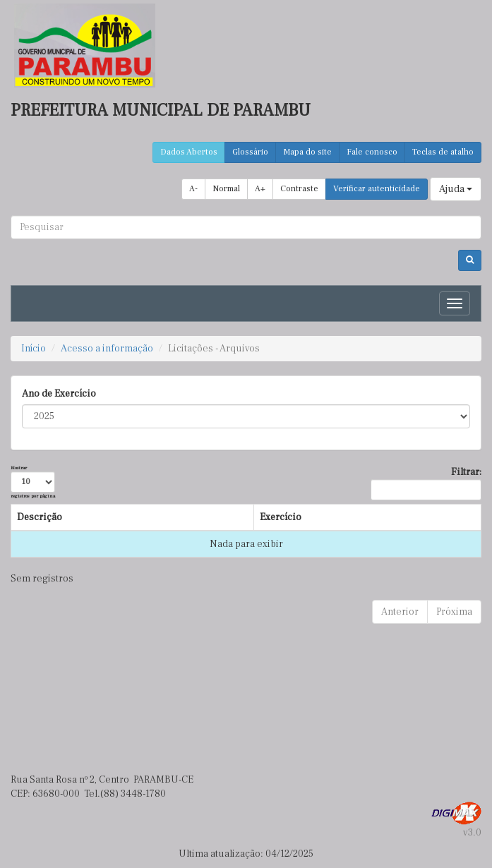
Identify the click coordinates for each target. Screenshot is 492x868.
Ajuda (456, 189)
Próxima (454, 612)
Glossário (250, 152)
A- (193, 189)
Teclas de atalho (443, 152)
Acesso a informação (107, 349)
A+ (260, 189)
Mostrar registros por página (33, 482)
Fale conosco (372, 152)
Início (34, 349)
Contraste (299, 189)
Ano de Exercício (59, 394)
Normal (226, 189)
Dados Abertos (189, 152)
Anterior (400, 612)
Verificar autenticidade (377, 189)
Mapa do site (307, 152)
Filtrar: (426, 483)
